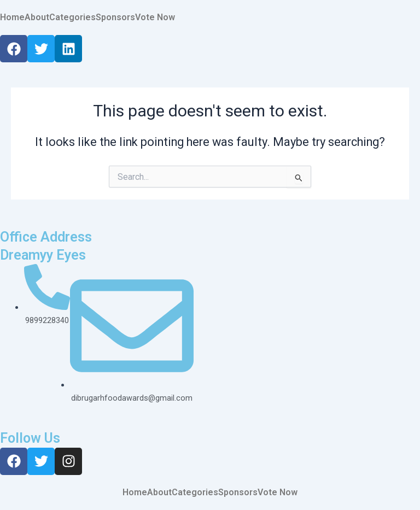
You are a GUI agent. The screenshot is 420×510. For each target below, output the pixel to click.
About (37, 17)
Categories (72, 17)
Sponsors (115, 17)
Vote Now (155, 17)
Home (12, 17)
